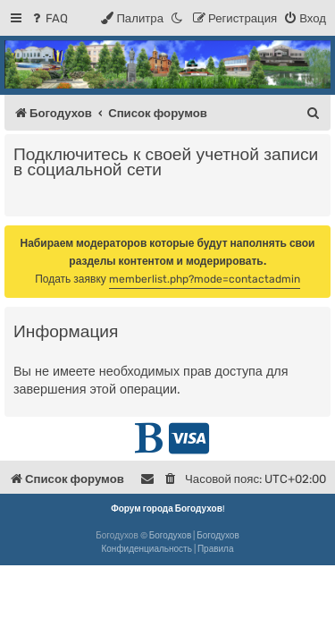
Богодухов (171, 536)
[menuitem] (49, 18)
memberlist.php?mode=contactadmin (205, 279)
